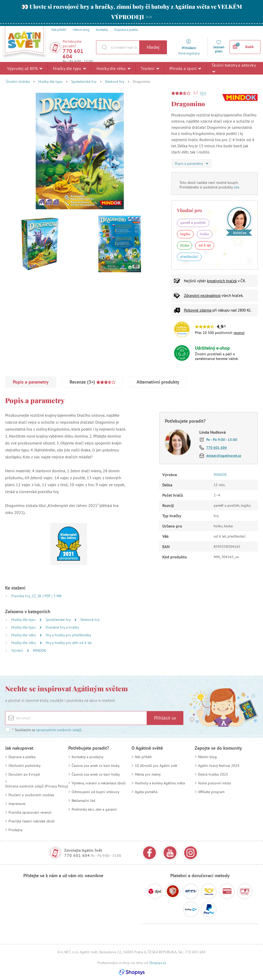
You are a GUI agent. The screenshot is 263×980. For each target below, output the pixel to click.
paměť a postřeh (193, 223)
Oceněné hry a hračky (62, 627)
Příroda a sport (185, 68)
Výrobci (18, 650)
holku (205, 234)
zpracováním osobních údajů (59, 730)
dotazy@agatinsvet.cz (224, 456)
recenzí (239, 333)
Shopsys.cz (158, 963)
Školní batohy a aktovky (234, 68)
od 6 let (205, 245)
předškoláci (189, 257)
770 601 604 (73, 54)
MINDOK (40, 650)
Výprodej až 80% (25, 68)
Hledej (153, 47)
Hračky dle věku (114, 68)
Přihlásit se (165, 718)
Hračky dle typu (69, 68)
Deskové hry (115, 81)
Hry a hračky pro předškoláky (68, 635)
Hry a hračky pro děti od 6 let (69, 643)
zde (236, 187)
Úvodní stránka (18, 81)
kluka (185, 245)
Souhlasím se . (47, 730)
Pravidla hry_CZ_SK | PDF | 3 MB (36, 596)
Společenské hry (84, 81)
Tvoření (150, 68)
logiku (185, 234)
